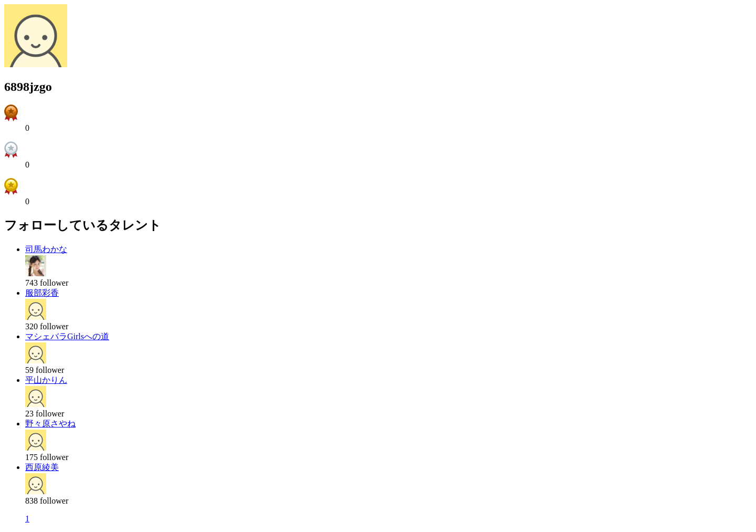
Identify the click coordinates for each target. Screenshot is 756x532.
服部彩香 (42, 293)
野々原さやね (50, 424)
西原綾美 (42, 467)
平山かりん (46, 380)
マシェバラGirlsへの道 (67, 336)
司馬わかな (46, 249)
